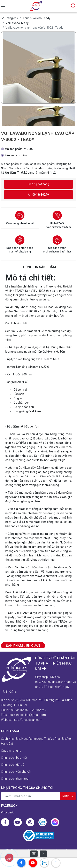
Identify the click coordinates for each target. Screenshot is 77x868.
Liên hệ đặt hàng (38, 184)
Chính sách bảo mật (14, 758)
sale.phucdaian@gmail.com (28, 715)
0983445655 (20, 710)
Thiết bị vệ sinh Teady (37, 18)
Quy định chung (11, 751)
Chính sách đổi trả (13, 765)
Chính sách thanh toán (16, 779)
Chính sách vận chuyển (16, 772)
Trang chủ (10, 18)
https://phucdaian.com (27, 720)
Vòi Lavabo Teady (17, 23)
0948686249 (38, 195)
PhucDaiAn (8, 812)
